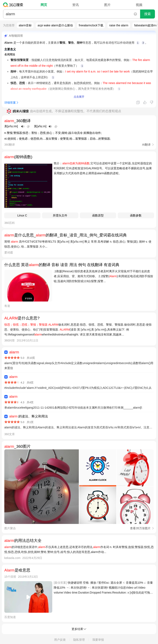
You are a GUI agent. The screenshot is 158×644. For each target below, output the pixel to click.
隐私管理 (79, 640)
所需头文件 (60, 215)
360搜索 (14, 5)
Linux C (22, 215)
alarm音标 (25, 25)
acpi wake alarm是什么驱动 (55, 25)
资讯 (76, 5)
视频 (139, 5)
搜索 (148, 14)
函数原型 (98, 215)
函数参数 (136, 215)
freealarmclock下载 (91, 25)
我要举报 (98, 640)
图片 (107, 5)
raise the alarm (119, 25)
